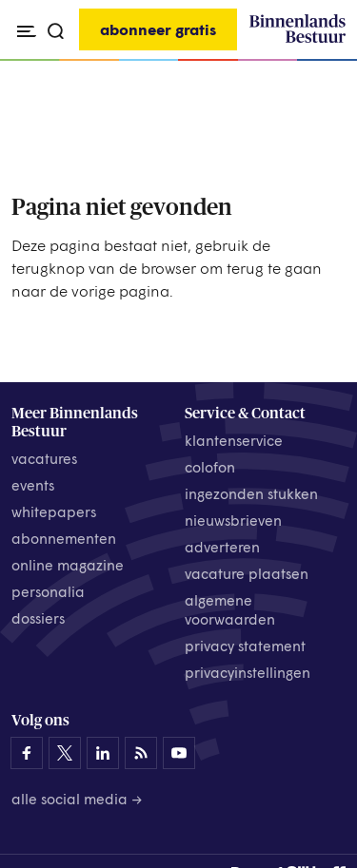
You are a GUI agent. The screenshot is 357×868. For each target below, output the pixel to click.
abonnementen (64, 538)
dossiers (38, 618)
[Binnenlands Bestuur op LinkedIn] (103, 753)
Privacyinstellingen (248, 672)
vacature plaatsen (247, 573)
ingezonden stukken (251, 493)
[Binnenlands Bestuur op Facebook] (27, 753)
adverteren (222, 547)
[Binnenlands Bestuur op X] (65, 753)
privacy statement (245, 646)
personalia (48, 591)
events (33, 485)
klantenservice (234, 440)
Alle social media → (77, 799)
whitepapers (54, 511)
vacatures (44, 458)
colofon (210, 467)
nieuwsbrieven (233, 520)
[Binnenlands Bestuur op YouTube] (179, 753)
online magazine (68, 565)
